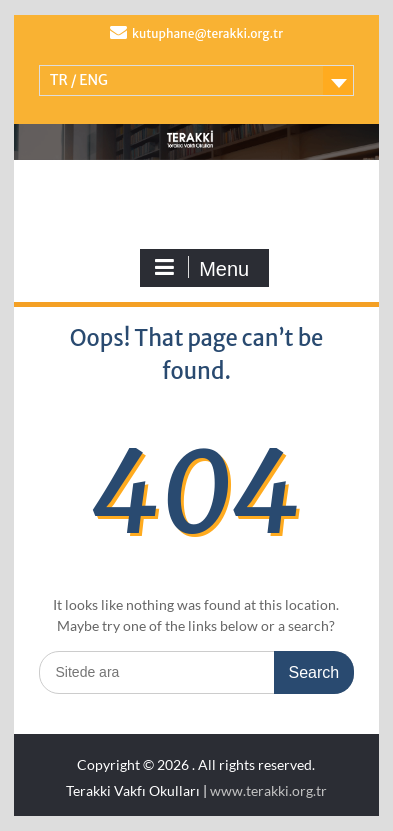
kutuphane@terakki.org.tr (207, 33)
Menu (202, 268)
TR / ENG (79, 80)
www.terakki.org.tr (268, 790)
